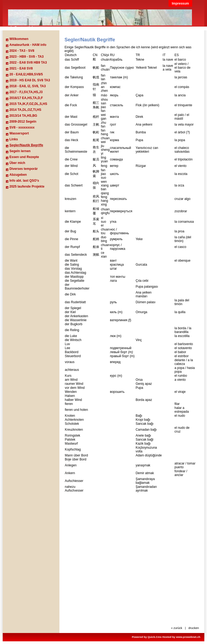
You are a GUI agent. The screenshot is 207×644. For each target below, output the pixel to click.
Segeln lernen (20, 151)
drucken (194, 628)
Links (14, 139)
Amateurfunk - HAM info (28, 45)
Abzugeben (18, 175)
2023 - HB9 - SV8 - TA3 (26, 57)
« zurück (177, 628)
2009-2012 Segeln (23, 122)
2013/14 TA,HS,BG (23, 116)
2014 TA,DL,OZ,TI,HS (25, 110)
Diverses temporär (24, 169)
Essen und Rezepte (24, 157)
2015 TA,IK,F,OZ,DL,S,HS (28, 104)
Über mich (17, 163)
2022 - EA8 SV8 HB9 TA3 (28, 63)
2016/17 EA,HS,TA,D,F (26, 98)
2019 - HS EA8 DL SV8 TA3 (30, 80)
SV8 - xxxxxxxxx (22, 127)
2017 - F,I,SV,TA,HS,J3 (26, 92)
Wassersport (19, 133)
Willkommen (19, 39)
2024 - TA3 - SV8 (22, 51)
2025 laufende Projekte (27, 186)
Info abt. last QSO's (24, 181)
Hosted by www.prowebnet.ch (181, 637)
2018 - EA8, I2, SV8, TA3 (28, 86)
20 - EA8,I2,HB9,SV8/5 (26, 74)
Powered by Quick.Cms (147, 637)
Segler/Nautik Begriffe (26, 145)
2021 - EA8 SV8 (21, 68)
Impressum (180, 3)
